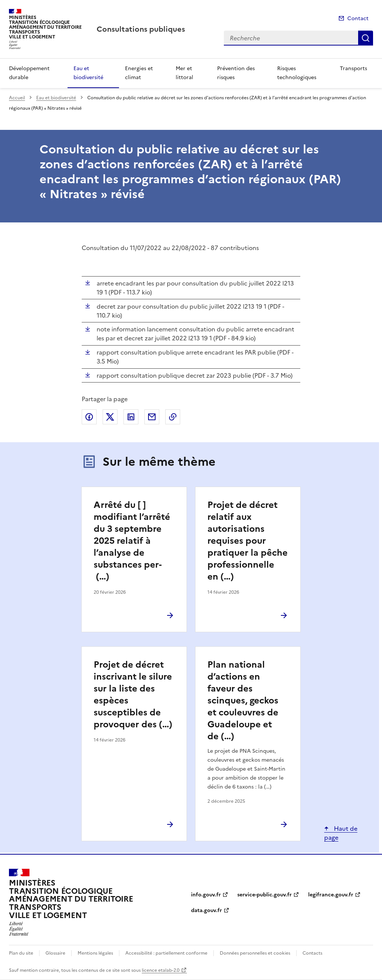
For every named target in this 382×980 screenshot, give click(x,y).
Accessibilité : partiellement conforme (166, 953)
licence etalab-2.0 (161, 970)
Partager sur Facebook (89, 417)
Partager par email (152, 417)
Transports (353, 68)
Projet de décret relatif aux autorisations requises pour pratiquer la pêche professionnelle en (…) (248, 541)
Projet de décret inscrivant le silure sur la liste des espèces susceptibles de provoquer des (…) (133, 695)
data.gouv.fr (206, 910)
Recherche (366, 38)
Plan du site (21, 953)
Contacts (312, 953)
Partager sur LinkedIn (131, 417)
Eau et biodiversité (88, 73)
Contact (358, 18)
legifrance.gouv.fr (331, 895)
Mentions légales (95, 953)
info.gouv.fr (206, 895)
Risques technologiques (297, 73)
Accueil (17, 98)
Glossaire (55, 953)
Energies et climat (139, 73)
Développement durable (29, 73)
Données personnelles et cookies (255, 953)
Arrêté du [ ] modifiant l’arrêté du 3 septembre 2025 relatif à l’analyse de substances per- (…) (132, 541)
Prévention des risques (236, 73)
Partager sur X (110, 417)
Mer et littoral (184, 73)
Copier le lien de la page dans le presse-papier (173, 417)
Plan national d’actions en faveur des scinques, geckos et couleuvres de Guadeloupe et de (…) (243, 700)
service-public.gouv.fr (264, 895)
